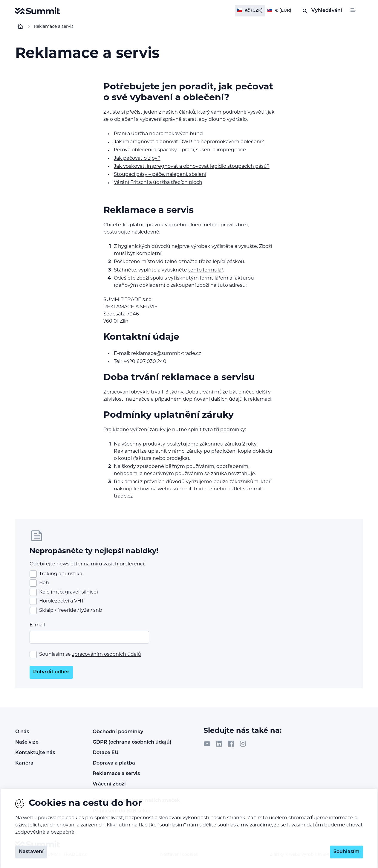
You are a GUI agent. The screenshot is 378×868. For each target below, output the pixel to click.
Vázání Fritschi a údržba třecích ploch (158, 183)
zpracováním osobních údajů (107, 655)
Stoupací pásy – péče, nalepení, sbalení (160, 175)
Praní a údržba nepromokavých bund (158, 134)
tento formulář (206, 270)
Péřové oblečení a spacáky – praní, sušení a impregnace (180, 150)
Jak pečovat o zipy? (137, 158)
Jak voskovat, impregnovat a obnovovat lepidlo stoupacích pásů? (192, 167)
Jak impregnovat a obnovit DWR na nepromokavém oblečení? (189, 142)
